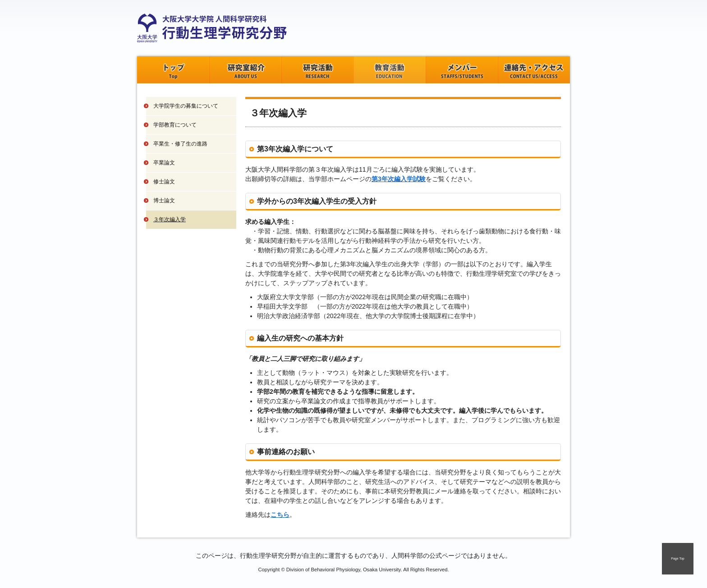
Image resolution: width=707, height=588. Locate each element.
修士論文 (164, 182)
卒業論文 (164, 163)
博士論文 (164, 201)
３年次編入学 (170, 219)
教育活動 (390, 70)
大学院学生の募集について (186, 106)
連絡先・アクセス (534, 70)
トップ (173, 70)
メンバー (462, 70)
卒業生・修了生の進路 (180, 144)
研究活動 (317, 70)
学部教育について (175, 125)
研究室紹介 (245, 70)
